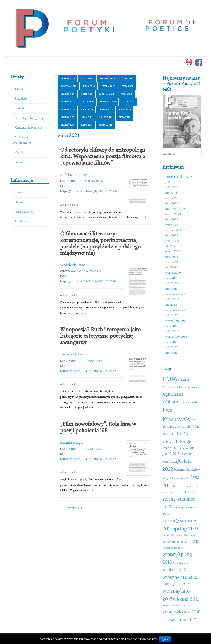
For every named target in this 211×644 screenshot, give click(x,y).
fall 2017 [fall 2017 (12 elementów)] (188, 426)
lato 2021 (87, 94)
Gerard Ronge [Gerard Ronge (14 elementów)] (177, 441)
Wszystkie (106, 125)
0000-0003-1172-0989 (86, 271)
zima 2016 (124, 117)
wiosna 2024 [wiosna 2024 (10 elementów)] (182, 606)
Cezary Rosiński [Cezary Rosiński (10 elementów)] (190, 402)
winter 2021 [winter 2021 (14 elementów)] (175, 569)
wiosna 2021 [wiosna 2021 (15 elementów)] (186, 599)
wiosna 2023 (69, 86)
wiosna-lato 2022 (176, 230)
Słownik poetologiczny (29, 118)
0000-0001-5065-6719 (86, 361)
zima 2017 (86, 117)
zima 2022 (127, 86)
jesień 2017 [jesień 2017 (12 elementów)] (171, 454)
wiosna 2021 (107, 94)
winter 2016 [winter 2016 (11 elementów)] (180, 562)
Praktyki (20, 108)
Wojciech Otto (73, 265)
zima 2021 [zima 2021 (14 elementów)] (186, 620)
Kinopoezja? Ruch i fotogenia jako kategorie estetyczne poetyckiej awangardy (100, 336)
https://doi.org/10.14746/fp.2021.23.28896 (89, 459)
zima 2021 (126, 94)
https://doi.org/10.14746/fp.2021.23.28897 (89, 191)
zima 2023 (89, 86)
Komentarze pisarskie (29, 128)
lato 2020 (88, 102)
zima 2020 (128, 102)
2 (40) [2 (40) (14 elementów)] (183, 380)
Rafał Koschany (74, 175)
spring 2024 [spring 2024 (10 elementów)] (181, 535)
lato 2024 (87, 78)
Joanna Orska (72, 354)
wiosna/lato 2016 (176, 337)
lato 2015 (87, 125)
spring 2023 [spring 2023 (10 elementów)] (169, 535)
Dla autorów (23, 202)
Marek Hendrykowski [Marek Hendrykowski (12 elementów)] (179, 492)
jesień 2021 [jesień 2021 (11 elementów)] (170, 461)
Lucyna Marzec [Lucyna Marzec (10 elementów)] (191, 486)
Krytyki (19, 153)
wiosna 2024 (107, 78)
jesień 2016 (105, 117)
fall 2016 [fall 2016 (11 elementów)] (176, 427)
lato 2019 (87, 109)
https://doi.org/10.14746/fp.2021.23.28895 (89, 371)
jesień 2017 (68, 117)
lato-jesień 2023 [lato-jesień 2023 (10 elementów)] (182, 478)
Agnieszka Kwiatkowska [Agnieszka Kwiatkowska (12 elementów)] (181, 387)
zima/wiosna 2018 (177, 310)
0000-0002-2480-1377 (86, 449)
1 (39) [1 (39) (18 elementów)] (170, 379)
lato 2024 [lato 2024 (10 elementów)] (178, 486)
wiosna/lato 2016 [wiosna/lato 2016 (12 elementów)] (176, 584)
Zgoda (165, 639)
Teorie (19, 89)
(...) (144, 217)
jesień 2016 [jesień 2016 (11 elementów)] (187, 448)
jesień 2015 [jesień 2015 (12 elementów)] (171, 448)
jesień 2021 (68, 94)
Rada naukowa (24, 212)
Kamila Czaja (71, 442)
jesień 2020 (68, 102)
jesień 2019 (68, 109)
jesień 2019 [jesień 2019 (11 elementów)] (187, 454)
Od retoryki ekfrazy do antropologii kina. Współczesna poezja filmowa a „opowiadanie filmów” (103, 157)
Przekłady (21, 99)
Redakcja (20, 222)
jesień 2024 (68, 78)
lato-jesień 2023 (175, 209)
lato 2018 (125, 109)
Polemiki (20, 162)
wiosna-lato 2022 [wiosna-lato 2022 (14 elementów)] (180, 577)
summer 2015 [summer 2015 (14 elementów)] (186, 541)
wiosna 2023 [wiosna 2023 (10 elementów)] (169, 606)
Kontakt (20, 192)
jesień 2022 (108, 86)
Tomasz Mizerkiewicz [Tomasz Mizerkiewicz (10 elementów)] (174, 548)
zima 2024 (128, 78)
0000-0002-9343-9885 (87, 181)
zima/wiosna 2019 (177, 294)
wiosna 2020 (108, 102)
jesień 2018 (106, 109)
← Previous (71, 508)
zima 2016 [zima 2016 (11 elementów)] (169, 620)
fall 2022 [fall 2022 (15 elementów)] (178, 433)
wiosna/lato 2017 (176, 321)
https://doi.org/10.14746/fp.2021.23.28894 (89, 281)
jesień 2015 (68, 125)
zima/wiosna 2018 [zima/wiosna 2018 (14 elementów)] (182, 612)
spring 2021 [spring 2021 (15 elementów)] (185, 528)
